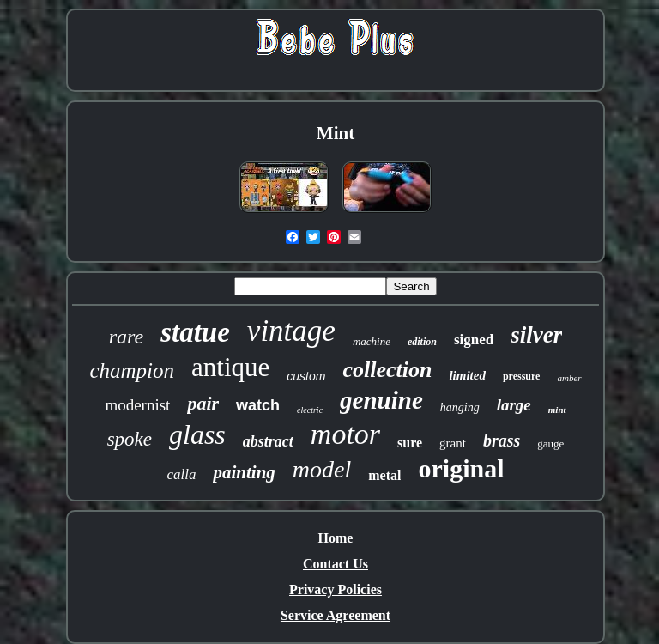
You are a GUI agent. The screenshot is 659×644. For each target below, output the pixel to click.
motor (345, 434)
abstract (268, 441)
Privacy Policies (336, 589)
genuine (381, 400)
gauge (550, 444)
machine (372, 341)
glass (197, 434)
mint (557, 410)
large (514, 405)
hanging (460, 407)
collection (387, 370)
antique (230, 367)
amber (569, 378)
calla (181, 474)
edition (422, 342)
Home (336, 538)
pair (203, 403)
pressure (522, 376)
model (322, 469)
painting (244, 472)
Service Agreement (336, 615)
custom (306, 376)
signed (474, 340)
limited (467, 375)
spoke (130, 439)
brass (502, 440)
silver (536, 335)
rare (126, 337)
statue (195, 332)
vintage (291, 331)
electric (310, 410)
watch (258, 405)
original (461, 468)
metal (384, 475)
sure (410, 443)
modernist (137, 405)
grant (453, 443)
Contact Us (336, 564)
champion (132, 371)
